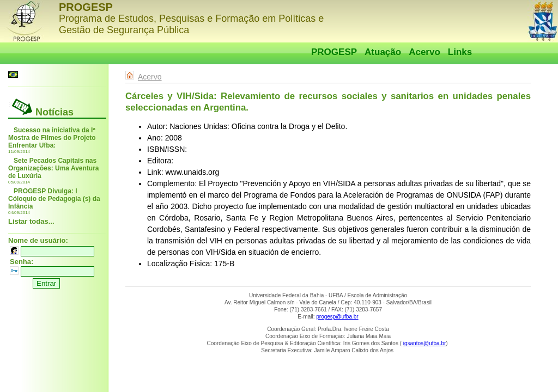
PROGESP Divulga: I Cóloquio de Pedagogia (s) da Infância (54, 199)
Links (460, 52)
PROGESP (334, 52)
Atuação (383, 52)
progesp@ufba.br (337, 317)
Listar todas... (31, 221)
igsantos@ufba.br (425, 343)
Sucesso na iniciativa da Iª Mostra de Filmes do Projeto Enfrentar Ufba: (52, 138)
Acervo (424, 52)
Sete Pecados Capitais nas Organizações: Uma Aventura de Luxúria (54, 168)
